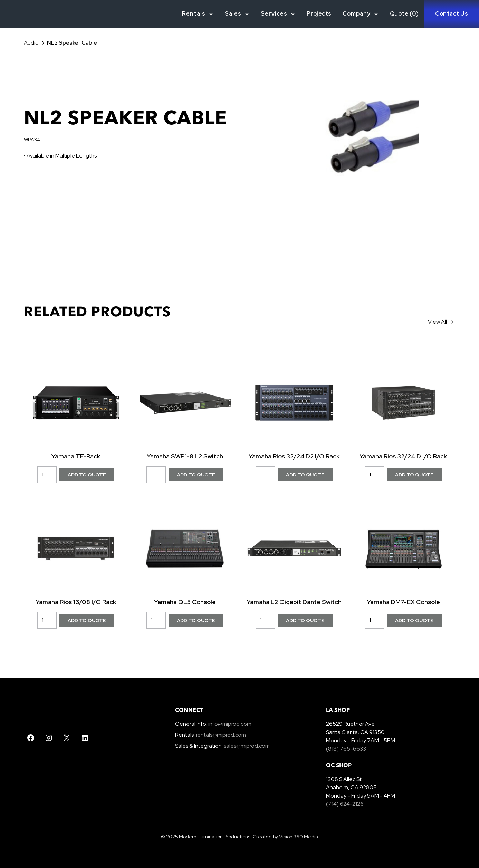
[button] (198, 14)
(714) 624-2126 (345, 804)
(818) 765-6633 (346, 749)
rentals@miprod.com (221, 735)
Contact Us (452, 14)
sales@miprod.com (247, 746)
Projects (319, 14)
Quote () (404, 14)
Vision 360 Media (299, 837)
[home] (12, 14)
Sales (233, 14)
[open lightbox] (372, 138)
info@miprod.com (229, 724)
